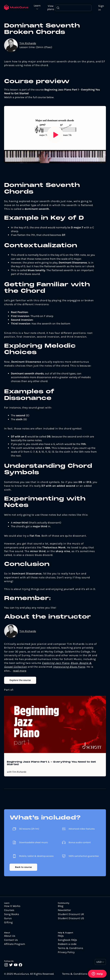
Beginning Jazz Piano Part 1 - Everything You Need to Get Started (51, 763)
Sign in (101, 8)
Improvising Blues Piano (69, 667)
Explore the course (20, 680)
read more (20, 671)
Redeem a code (67, 944)
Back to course (23, 867)
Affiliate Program (15, 944)
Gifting (8, 922)
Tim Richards (28, 43)
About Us (10, 936)
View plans (51, 7)
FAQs (61, 936)
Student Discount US (71, 918)
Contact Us (11, 940)
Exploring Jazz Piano (56, 663)
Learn (37, 6)
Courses (9, 910)
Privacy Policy (66, 952)
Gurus (8, 918)
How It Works (12, 906)
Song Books (12, 914)
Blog (61, 906)
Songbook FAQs (67, 940)
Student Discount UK (71, 914)
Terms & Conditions (70, 948)
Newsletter (64, 910)
